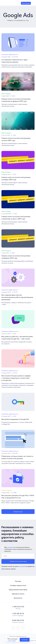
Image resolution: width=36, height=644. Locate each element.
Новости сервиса (7, 490)
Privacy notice (31, 641)
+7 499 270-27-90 (18, 607)
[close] (35, 640)
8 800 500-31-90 (18, 620)
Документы (18, 598)
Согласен (25, 640)
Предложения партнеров (18, 590)
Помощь (18, 581)
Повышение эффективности (10, 54)
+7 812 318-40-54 (18, 613)
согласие (10, 547)
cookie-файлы (12, 641)
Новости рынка (6, 94)
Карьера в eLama (18, 594)
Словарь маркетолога (18, 585)
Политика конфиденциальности (18, 636)
